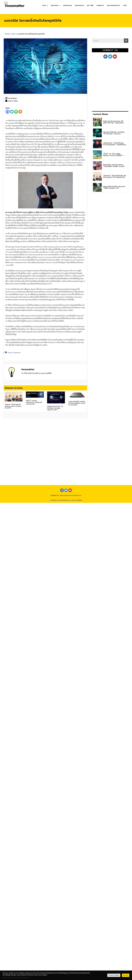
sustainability (113, 5)
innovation (79, 5)
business (56, 5)
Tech (13, 34)
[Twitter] (12, 112)
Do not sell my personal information (16, 977)
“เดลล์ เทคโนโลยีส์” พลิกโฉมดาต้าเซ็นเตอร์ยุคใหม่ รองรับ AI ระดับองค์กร (77, 403)
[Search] (126, 41)
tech (45, 5)
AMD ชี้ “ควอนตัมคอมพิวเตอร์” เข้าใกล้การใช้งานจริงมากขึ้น (34, 402)
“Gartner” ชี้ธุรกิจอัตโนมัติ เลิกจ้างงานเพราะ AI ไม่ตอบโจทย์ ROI (13, 406)
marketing (68, 5)
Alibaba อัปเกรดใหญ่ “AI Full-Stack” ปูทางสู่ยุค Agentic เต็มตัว (55, 408)
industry (100, 5)
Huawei (10, 353)
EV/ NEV (90, 5)
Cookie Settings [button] (114, 975)
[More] (20, 112)
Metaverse (17, 353)
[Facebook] (7, 112)
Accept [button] (126, 975)
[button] (110, 50)
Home (7, 34)
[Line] (16, 112)
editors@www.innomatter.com (70, 495)
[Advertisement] (111, 84)
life (125, 5)
